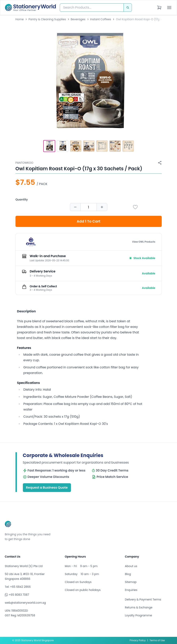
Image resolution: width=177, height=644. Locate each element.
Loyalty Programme (138, 615)
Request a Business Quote (47, 488)
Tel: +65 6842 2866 (18, 587)
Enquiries (131, 590)
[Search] (128, 8)
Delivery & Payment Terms (143, 599)
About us (131, 566)
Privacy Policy (138, 640)
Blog (128, 574)
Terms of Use (157, 640)
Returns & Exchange (139, 607)
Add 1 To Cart (88, 221)
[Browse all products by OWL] (31, 242)
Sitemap (131, 582)
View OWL (144, 242)
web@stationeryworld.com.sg (25, 603)
